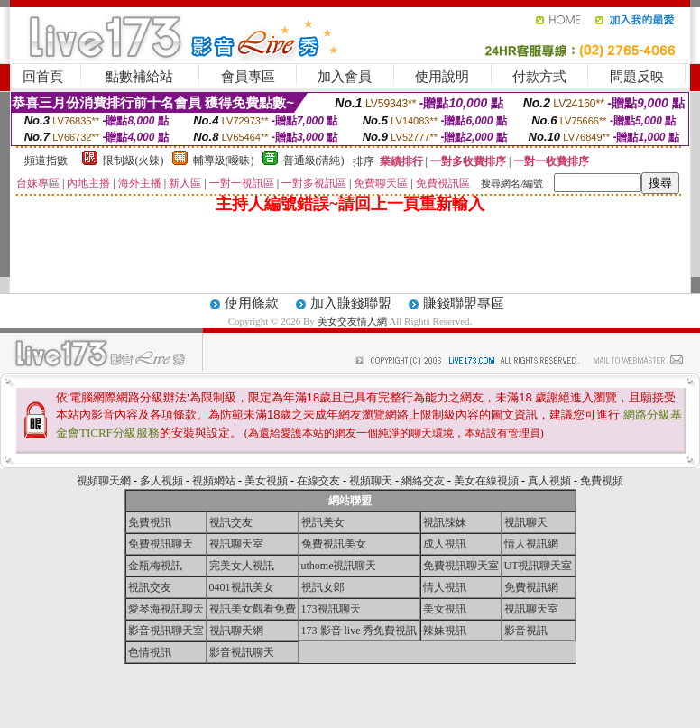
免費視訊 (150, 522)
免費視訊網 (531, 587)
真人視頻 (549, 481)
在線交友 (318, 481)
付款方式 (539, 77)
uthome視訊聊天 (339, 566)
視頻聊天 (371, 481)
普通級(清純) (314, 161)
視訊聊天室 (236, 544)
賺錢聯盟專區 (464, 303)
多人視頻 (161, 481)
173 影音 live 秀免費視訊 (359, 631)
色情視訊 (150, 652)
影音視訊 (526, 631)
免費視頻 (602, 481)
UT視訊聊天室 (539, 566)
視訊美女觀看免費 (253, 609)
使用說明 (442, 77)
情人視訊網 (531, 544)
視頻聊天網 (104, 481)
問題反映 (637, 77)
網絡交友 (423, 481)
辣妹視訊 (445, 631)
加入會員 (345, 77)
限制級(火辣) (134, 161)
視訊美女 (323, 522)
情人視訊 (445, 587)
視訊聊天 (526, 522)
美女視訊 (445, 609)
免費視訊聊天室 (461, 566)
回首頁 (43, 77)
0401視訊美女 (242, 587)
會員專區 (248, 77)
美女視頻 (266, 481)
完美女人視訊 (242, 566)
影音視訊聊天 (242, 652)
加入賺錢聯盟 (351, 303)
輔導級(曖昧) (224, 161)
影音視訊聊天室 (166, 631)
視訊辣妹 (445, 522)
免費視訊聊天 (161, 544)
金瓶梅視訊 (155, 566)
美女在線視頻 (486, 481)
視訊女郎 (323, 587)
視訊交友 (231, 522)
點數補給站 (139, 77)
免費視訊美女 (334, 544)
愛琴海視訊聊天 (166, 609)
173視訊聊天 (331, 609)
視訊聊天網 (236, 631)
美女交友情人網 (352, 321)
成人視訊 (445, 544)
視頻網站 (214, 481)
